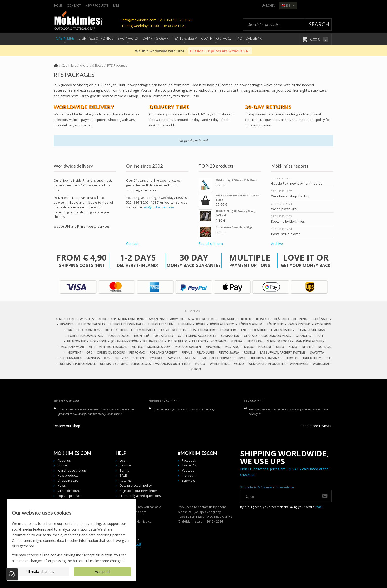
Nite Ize (308, 347)
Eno (244, 330)
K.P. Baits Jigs (153, 341)
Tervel (241, 358)
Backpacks (128, 38)
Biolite (246, 319)
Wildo (239, 364)
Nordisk (324, 347)
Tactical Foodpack (216, 358)
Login (271, 5)
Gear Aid (250, 336)
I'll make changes (40, 572)
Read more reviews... (317, 426)
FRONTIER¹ (141, 336)
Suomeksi (189, 481)
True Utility (312, 358)
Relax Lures (205, 352)
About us (64, 460)
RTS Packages (117, 65)
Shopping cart (68, 481)
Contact (74, 5)
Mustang (232, 347)
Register (126, 465)
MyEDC (249, 347)
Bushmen (185, 324)
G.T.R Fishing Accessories (197, 336)
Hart (319, 336)
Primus (187, 352)
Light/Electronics (96, 38)
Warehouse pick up (72, 471)
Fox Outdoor (119, 336)
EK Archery (229, 330)
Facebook (189, 460)
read (319, 507)
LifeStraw (254, 341)
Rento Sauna (229, 352)
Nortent (75, 352)
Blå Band (282, 319)
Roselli (249, 352)
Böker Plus (275, 324)
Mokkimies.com (159, 347)
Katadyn (199, 341)
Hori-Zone (98, 341)
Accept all (102, 572)
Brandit (67, 324)
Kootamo (218, 341)
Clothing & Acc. (216, 38)
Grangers (303, 336)
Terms (124, 471)
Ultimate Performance (78, 364)
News (62, 486)
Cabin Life (65, 38)
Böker (201, 324)
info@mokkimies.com (159, 207)
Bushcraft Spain (161, 324)
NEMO (293, 347)
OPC (89, 352)
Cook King (323, 324)
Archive (277, 244)
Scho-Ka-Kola (71, 358)
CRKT (70, 330)
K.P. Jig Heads (178, 341)
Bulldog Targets (91, 324)
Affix (102, 319)
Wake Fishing (220, 364)
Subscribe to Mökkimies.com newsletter (267, 487)
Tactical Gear (248, 38)
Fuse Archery (163, 336)
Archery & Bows (92, 65)
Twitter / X (189, 465)
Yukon (196, 369)
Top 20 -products (70, 496)
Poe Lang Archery (163, 352)
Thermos (291, 358)
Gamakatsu (230, 336)
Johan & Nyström (125, 341)
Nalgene (265, 347)
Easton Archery (203, 330)
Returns (126, 481)
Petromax (137, 352)
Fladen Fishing (283, 330)
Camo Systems (299, 324)
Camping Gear (155, 38)
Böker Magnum (251, 324)
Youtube (188, 471)
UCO (329, 358)
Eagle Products (174, 330)
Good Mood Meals (276, 336)
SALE (116, 5)
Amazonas (157, 319)
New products (97, 5)
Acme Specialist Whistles (75, 319)
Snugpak (122, 358)
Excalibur (259, 330)
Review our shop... (68, 426)
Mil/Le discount (69, 491)
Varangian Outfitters (173, 364)
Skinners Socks (98, 358)
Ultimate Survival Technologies (126, 364)
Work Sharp (322, 364)
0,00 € (319, 39)
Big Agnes (229, 319)
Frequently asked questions (140, 496)
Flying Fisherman (312, 330)
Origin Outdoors (111, 352)
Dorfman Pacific (144, 330)
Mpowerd (213, 347)
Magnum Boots (279, 341)
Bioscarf (263, 319)
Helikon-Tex (76, 341)
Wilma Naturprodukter (267, 364)
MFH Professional (113, 347)
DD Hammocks (89, 330)
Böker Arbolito (222, 324)
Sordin (138, 358)
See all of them (211, 244)
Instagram (189, 475)
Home (58, 5)
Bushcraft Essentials (127, 324)
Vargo (200, 364)
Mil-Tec (137, 347)
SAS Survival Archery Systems (283, 352)
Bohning (300, 319)
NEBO (280, 347)
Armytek (177, 319)
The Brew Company (265, 358)
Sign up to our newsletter (138, 491)
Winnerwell (299, 364)
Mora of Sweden (188, 347)
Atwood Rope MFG (202, 319)
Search (319, 24)
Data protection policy (136, 486)
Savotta (317, 352)
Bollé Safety (322, 319)
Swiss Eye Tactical (182, 358)
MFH (92, 347)
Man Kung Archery (310, 341)
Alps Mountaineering (127, 319)
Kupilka (236, 341)
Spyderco (156, 358)
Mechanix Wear (72, 347)
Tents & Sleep (185, 38)
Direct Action (116, 330)
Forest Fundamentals (86, 336)
